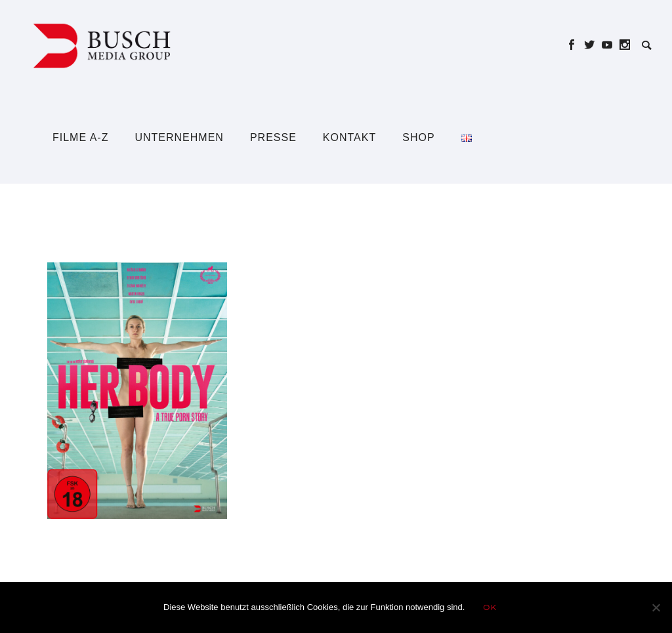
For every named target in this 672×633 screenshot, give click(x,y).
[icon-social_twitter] (593, 45)
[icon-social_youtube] (611, 45)
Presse (273, 137)
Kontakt (349, 137)
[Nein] (656, 607)
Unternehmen (179, 137)
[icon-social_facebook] (575, 45)
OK (490, 607)
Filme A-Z (80, 137)
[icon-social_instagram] (625, 45)
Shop (418, 137)
